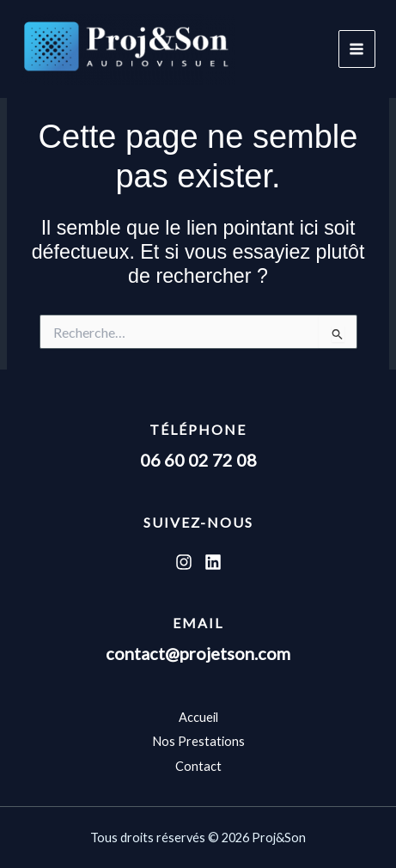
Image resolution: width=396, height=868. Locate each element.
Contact (198, 766)
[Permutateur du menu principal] (357, 49)
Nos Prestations (198, 741)
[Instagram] (184, 562)
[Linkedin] (213, 562)
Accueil (198, 717)
